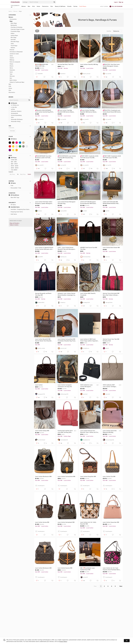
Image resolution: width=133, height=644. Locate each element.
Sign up (121, 2)
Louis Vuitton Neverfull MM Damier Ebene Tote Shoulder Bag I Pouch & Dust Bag (43, 340)
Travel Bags (14, 46)
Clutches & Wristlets (16, 27)
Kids (33, 6)
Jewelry (12, 58)
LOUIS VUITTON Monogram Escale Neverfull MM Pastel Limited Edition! (88, 203)
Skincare (12, 76)
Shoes (11, 64)
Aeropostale (13, 113)
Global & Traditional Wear (17, 82)
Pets (52, 6)
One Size (12, 131)
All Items (12, 183)
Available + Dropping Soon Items (19, 209)
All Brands (13, 103)
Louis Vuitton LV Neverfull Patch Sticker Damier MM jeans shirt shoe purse (44, 248)
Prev (95, 586)
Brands (69, 6)
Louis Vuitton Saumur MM (65, 568)
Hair (11, 78)
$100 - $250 (13, 166)
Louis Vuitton (39, 385)
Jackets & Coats (14, 54)
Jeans (11, 56)
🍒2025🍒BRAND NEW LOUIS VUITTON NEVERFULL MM (42, 65)
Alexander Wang (15, 121)
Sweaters (12, 70)
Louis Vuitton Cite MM (109, 476)
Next (121, 586)
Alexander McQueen (16, 119)
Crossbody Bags (15, 31)
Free (11, 185)
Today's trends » (14, 225)
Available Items (14, 207)
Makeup (12, 60)
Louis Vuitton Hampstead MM (66, 522)
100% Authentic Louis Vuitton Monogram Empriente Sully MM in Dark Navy (87, 386)
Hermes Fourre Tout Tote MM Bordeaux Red (111, 340)
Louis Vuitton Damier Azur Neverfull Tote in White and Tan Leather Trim (89, 432)
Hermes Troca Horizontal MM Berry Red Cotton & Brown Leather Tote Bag (111, 294)
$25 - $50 (13, 162)
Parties (75, 6)
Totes (12, 44)
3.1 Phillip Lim (14, 105)
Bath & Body (13, 80)
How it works (104, 6)
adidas (12, 109)
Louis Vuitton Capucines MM (111, 522)
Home (38, 6)
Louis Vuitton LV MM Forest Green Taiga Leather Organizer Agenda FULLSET (89, 340)
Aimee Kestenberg (15, 115)
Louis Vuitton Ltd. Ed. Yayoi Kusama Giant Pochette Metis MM (111, 569)
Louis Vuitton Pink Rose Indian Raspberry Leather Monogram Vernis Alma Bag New (44, 203)
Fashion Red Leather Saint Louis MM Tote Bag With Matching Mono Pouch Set (65, 432)
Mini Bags (13, 37)
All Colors (13, 139)
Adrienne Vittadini (15, 111)
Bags (20, 11)
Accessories (13, 19)
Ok (127, 641)
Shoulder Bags (15, 42)
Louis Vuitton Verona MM (42, 522)
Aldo (11, 117)
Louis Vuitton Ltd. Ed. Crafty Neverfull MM (88, 523)
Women (24, 6)
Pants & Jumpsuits (15, 62)
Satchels (13, 39)
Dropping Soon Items (16, 212)
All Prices (13, 158)
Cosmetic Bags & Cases (18, 29)
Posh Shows (83, 6)
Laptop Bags (14, 35)
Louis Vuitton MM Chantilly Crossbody (88, 294)
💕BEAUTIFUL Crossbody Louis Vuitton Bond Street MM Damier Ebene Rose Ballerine (112, 111)
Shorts (11, 66)
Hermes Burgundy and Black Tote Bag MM (43, 294)
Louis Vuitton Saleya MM (42, 431)
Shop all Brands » (15, 223)
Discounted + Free (15, 188)
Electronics (45, 6)
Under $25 (13, 160)
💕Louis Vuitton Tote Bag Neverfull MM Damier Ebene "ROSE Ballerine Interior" (88, 111)
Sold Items (13, 214)
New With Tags (14, 197)
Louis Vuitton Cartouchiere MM (66, 476)
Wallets (13, 48)
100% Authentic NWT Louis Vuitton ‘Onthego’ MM (109, 386)
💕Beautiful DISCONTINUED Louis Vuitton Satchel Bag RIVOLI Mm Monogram (45, 111)
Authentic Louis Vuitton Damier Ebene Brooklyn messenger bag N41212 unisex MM (67, 294)
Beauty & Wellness (60, 6)
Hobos (13, 33)
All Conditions (14, 195)
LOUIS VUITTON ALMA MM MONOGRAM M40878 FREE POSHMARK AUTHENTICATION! (112, 203)
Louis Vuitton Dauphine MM (88, 476)
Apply (29, 174)
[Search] (41, 2)
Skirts (11, 68)
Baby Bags (14, 23)
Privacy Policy (63, 641)
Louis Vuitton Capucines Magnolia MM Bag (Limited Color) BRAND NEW (110, 432)
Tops (11, 74)
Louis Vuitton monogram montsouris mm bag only (65, 386)
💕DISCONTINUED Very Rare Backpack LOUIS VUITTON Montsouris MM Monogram (43, 157)
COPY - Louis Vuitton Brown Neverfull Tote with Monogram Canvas (66, 248)
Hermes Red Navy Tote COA (66, 64)
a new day (13, 107)
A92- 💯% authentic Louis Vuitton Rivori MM (87, 569)
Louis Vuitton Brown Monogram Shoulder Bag (67, 203)
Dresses (12, 50)
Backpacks (14, 25)
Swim (11, 72)
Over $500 (13, 170)
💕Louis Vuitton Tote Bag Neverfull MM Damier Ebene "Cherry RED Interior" (66, 111)
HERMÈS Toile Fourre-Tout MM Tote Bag (89, 248)
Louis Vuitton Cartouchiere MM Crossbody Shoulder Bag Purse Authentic (66, 340)
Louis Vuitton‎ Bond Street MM (111, 248)
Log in (116, 2)
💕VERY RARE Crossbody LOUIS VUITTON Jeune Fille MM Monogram (89, 157)
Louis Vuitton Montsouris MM (43, 476)
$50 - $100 (13, 164)
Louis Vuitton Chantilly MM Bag (89, 64)
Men (29, 6)
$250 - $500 (14, 168)
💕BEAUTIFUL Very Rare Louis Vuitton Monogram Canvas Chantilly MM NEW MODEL (111, 65)
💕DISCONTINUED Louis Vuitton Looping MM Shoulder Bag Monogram (67, 157)
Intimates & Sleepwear (16, 52)
